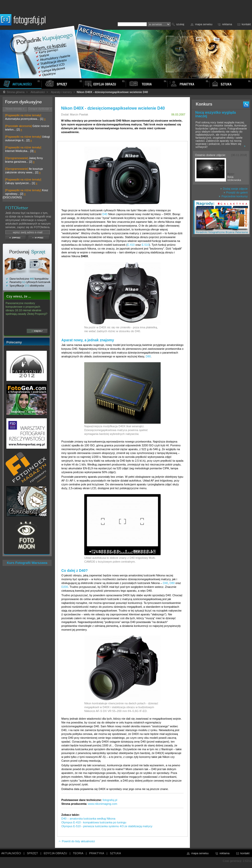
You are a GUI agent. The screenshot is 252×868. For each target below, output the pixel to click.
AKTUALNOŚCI (11, 853)
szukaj (180, 24)
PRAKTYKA (97, 853)
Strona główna (13, 92)
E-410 (131, 245)
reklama (227, 24)
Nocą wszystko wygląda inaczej (216, 114)
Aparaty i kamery (61, 92)
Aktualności (38, 92)
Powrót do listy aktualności (77, 841)
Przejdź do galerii (236, 192)
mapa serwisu (204, 24)
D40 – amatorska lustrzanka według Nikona (88, 819)
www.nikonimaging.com (103, 804)
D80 (148, 356)
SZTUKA (115, 853)
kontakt (246, 24)
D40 (105, 214)
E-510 (145, 245)
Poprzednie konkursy (233, 196)
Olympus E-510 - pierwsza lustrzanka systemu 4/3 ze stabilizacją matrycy (107, 826)
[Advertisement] (221, 320)
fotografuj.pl (110, 800)
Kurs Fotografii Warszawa (27, 563)
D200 (65, 587)
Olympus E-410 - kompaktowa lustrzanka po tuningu (94, 822)
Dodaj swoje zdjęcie (234, 189)
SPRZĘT (32, 853)
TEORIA (78, 853)
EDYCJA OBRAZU (55, 853)
